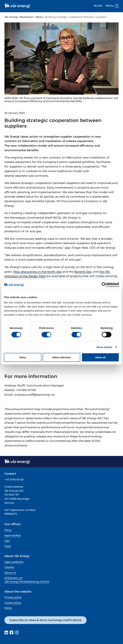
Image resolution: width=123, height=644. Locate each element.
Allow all (100, 357)
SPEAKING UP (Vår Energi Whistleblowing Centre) (27, 580)
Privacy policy (13, 597)
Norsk (98, 6)
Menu (112, 6)
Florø (8, 546)
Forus (8, 530)
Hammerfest (13, 535)
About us (10, 573)
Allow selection (61, 357)
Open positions (14, 562)
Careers (9, 567)
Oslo (7, 541)
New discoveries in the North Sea (37, 272)
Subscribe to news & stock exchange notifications (45, 620)
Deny (23, 357)
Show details (104, 347)
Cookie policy (13, 603)
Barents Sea (83, 272)
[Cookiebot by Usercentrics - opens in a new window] (104, 285)
